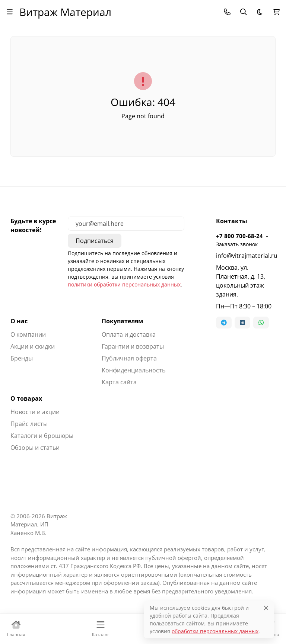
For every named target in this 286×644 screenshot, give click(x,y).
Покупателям (123, 321)
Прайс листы (29, 424)
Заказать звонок (237, 244)
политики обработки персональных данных (124, 284)
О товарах (26, 398)
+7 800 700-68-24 (239, 236)
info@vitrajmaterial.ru (246, 256)
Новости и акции (35, 412)
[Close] (266, 608)
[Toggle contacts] (227, 12)
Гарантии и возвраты (133, 346)
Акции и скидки (33, 346)
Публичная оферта (129, 358)
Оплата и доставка (129, 334)
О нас (19, 321)
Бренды (22, 358)
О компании (28, 334)
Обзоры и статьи (35, 448)
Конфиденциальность (134, 370)
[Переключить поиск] (244, 12)
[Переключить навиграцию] (10, 12)
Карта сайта (119, 382)
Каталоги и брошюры (42, 436)
